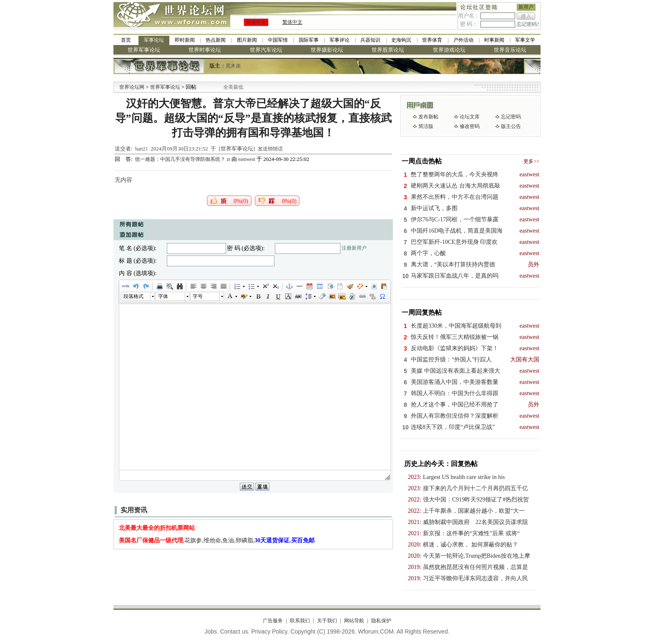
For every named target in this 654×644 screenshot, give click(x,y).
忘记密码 (511, 117)
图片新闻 (247, 40)
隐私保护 (381, 621)
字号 (198, 296)
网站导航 (354, 621)
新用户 (526, 7)
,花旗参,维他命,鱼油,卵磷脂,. (218, 540)
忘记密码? (528, 24)
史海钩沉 (401, 40)
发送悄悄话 (270, 149)
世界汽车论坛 (266, 50)
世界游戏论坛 (449, 50)
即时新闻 (185, 40)
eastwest (247, 159)
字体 (163, 296)
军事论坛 (154, 40)
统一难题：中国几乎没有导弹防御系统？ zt (183, 159)
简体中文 (256, 22)
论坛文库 (470, 117)
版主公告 (511, 126)
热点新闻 (216, 40)
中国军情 (278, 40)
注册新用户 (354, 248)
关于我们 (327, 621)
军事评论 (340, 40)
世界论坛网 (132, 87)
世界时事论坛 (205, 50)
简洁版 (426, 126)
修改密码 (470, 126)
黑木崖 (233, 66)
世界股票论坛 (388, 50)
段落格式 (133, 296)
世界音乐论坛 (510, 50)
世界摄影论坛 (327, 50)
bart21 (142, 149)
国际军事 (309, 40)
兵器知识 (370, 40)
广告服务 (273, 621)
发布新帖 (428, 117)
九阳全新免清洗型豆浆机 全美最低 (228, 87)
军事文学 (525, 40)
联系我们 (300, 621)
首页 (126, 40)
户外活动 (463, 40)
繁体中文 (292, 22)
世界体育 (432, 40)
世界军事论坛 (144, 50)
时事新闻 (494, 40)
